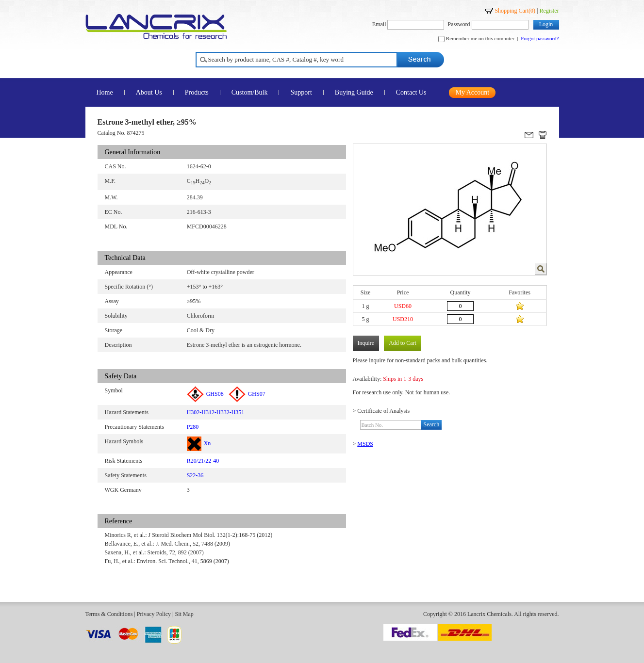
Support (301, 92)
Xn (199, 443)
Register (549, 11)
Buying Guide (354, 92)
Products (197, 92)
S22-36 (195, 475)
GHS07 (247, 394)
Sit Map (184, 614)
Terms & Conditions (109, 614)
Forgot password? (540, 38)
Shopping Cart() (515, 11)
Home (105, 92)
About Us (149, 92)
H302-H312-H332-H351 (216, 412)
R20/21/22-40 (203, 461)
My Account (473, 92)
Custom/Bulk (250, 92)
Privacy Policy (154, 614)
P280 (193, 427)
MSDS (365, 444)
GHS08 (205, 394)
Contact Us (411, 92)
